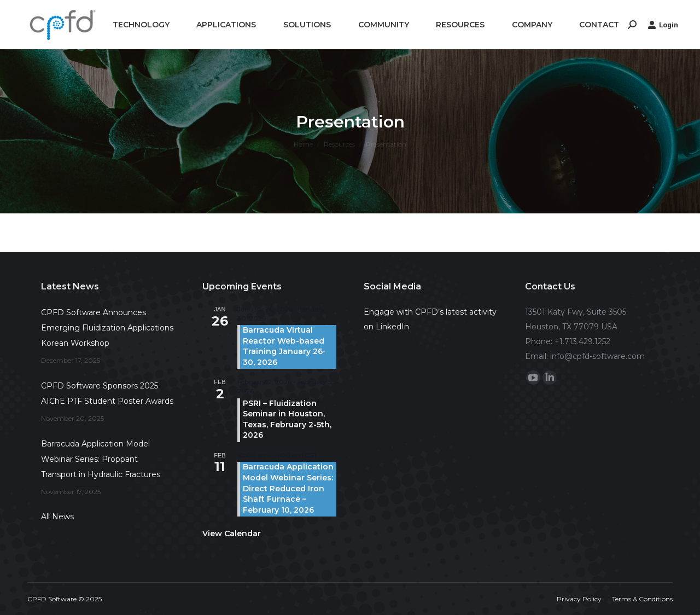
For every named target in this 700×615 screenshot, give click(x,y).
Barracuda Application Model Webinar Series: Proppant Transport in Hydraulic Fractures (101, 459)
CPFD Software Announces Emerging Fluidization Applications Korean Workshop (107, 328)
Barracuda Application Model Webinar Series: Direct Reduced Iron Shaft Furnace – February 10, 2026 (288, 488)
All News (57, 517)
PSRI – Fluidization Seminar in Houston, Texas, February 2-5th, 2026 (287, 419)
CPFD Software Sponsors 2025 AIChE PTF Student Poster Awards (107, 393)
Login (663, 25)
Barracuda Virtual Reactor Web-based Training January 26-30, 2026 (284, 346)
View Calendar (232, 533)
